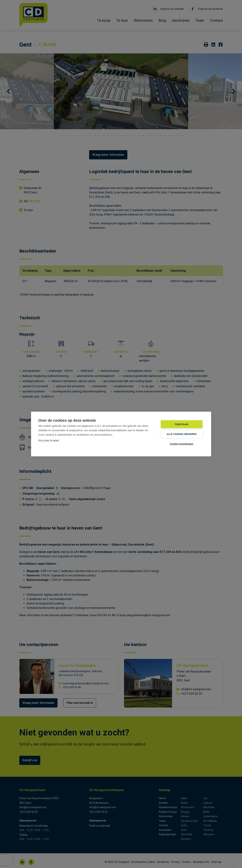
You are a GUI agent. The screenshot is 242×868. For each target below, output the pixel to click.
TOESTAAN (182, 424)
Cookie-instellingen (182, 444)
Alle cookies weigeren (182, 434)
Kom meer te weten (49, 440)
